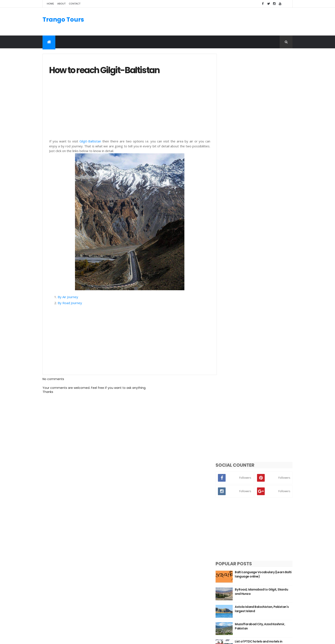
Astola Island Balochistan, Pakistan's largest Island (261, 201)
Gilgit (216, 585)
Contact (75, 4)
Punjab (218, 560)
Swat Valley (221, 564)
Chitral (217, 590)
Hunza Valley (222, 575)
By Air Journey (68, 297)
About (61, 4)
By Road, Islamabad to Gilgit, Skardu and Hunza (263, 183)
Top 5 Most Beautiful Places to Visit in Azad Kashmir (264, 287)
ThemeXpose (66, 638)
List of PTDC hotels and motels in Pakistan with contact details (265, 235)
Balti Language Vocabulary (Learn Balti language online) (266, 166)
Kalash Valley (222, 580)
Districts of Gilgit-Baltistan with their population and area (265, 322)
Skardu (218, 570)
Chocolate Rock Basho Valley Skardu (263, 270)
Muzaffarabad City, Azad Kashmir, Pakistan (267, 218)
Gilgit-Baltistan (90, 141)
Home (50, 4)
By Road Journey (70, 303)
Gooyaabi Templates (110, 638)
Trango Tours (63, 20)
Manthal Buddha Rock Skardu (155, 546)
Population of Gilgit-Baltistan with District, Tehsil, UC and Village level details (267, 307)
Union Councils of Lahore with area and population (267, 253)
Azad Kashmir (223, 554)
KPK (215, 549)
